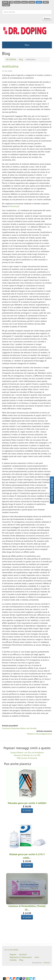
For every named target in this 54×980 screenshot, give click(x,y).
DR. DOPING (14, 950)
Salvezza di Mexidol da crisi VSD (27, 755)
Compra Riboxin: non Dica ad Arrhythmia (27, 753)
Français (32, 2)
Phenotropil (14, 206)
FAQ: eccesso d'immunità (27, 758)
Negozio (13, 954)
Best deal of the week (52, 490)
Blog (21, 960)
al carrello (27, 811)
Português (6, 5)
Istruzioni (23, 954)
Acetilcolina (10, 66)
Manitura (47, 963)
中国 (11, 2)
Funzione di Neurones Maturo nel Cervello (19, 728)
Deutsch (17, 2)
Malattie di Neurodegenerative (39, 734)
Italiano (39, 2)
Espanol (24, 2)
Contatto (13, 960)
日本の (46, 2)
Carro (37, 957)
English (5, 2)
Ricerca (47, 19)
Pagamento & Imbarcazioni (21, 957)
